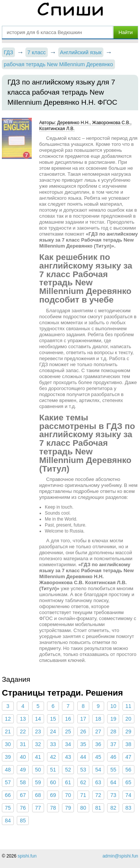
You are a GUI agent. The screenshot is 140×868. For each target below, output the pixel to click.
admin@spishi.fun (120, 856)
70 (68, 795)
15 (53, 719)
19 (113, 719)
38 (128, 744)
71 (83, 795)
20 (128, 719)
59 (38, 782)
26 (83, 731)
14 (38, 719)
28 (113, 731)
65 (128, 782)
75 (8, 808)
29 (128, 731)
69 (53, 795)
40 (23, 757)
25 (68, 731)
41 (38, 757)
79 (68, 808)
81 (98, 808)
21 (8, 731)
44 (83, 757)
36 (98, 744)
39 (8, 757)
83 (128, 808)
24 (53, 731)
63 (98, 782)
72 (98, 795)
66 (8, 795)
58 (23, 782)
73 (113, 795)
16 (68, 719)
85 (23, 821)
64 (113, 782)
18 (98, 719)
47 (128, 757)
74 (128, 795)
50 (38, 770)
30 (8, 744)
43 (68, 757)
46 (113, 757)
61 (68, 782)
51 (53, 770)
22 (23, 731)
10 (113, 706)
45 (98, 757)
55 (113, 770)
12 (8, 719)
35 (83, 744)
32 (38, 744)
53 (83, 770)
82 (113, 808)
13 (23, 719)
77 (38, 808)
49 (23, 770)
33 (53, 744)
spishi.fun (27, 856)
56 (128, 770)
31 (23, 744)
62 (83, 782)
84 (8, 821)
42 (53, 757)
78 (53, 808)
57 (8, 782)
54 (98, 770)
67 (23, 795)
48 (8, 770)
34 (68, 744)
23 (38, 731)
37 (113, 744)
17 (83, 719)
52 (68, 770)
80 (83, 808)
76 (23, 808)
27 (98, 731)
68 (38, 795)
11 (128, 706)
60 (53, 782)
